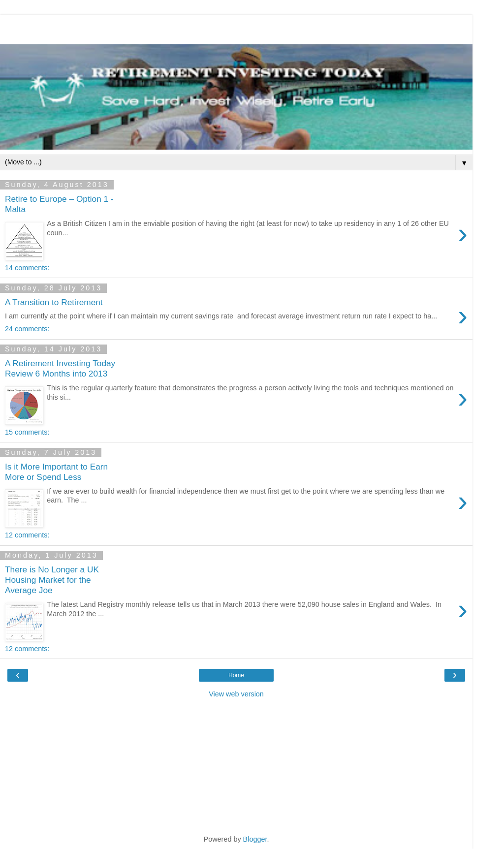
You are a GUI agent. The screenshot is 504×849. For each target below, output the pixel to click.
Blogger (255, 839)
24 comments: (27, 329)
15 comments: (27, 432)
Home (236, 675)
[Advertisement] (236, 27)
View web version (236, 694)
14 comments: (27, 268)
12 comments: (27, 535)
